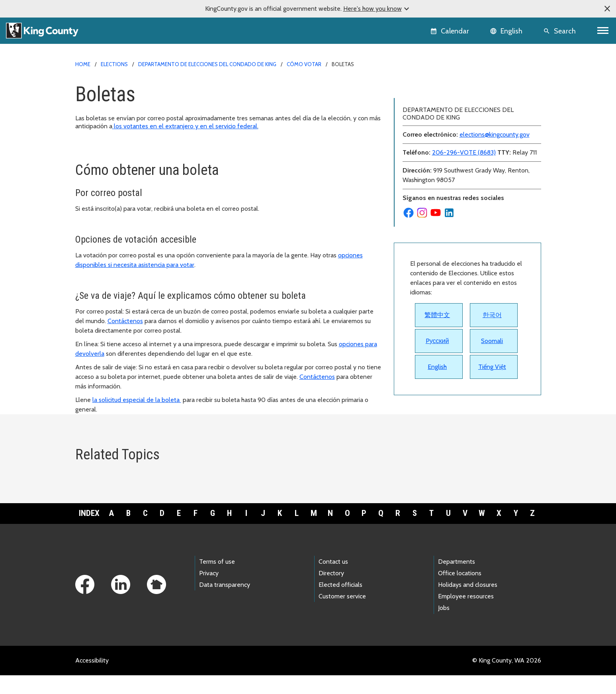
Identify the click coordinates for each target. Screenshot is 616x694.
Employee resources (466, 615)
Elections (114, 64)
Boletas (410, 88)
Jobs (444, 627)
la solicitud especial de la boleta (137, 400)
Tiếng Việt (492, 405)
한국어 (492, 353)
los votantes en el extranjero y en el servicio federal (185, 126)
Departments (457, 580)
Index (89, 532)
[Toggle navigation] (603, 31)
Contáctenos (125, 321)
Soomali (492, 379)
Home (83, 64)
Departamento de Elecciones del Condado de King (207, 64)
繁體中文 (437, 353)
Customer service (342, 615)
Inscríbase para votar (427, 101)
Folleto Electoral (421, 114)
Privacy (209, 592)
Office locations (460, 592)
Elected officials (340, 604)
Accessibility (92, 679)
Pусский (437, 379)
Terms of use (217, 580)
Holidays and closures (468, 604)
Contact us (333, 580)
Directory (331, 592)
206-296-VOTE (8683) (464, 191)
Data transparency (225, 604)
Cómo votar (304, 64)
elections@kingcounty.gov (495, 173)
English (437, 405)
